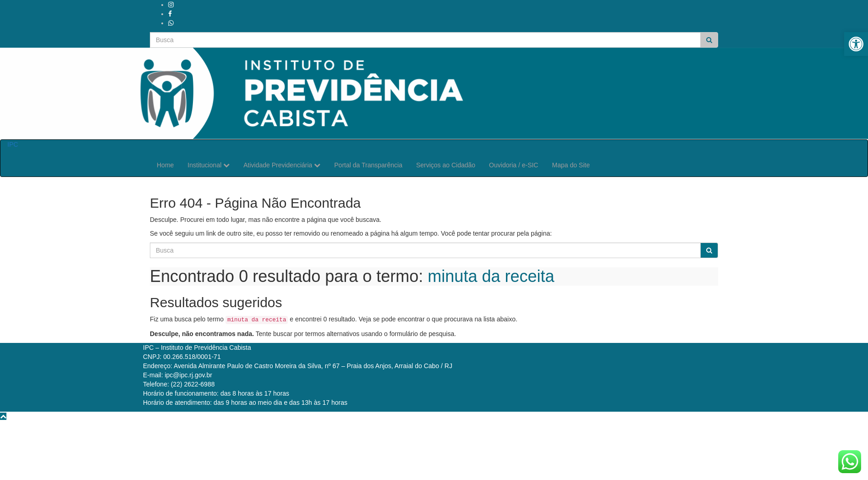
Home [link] (165, 165)
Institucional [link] (209, 165)
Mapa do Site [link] (571, 165)
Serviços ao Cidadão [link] (446, 165)
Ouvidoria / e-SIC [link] (514, 165)
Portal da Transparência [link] (368, 165)
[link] (856, 44)
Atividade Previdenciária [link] (282, 165)
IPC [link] (13, 144)
